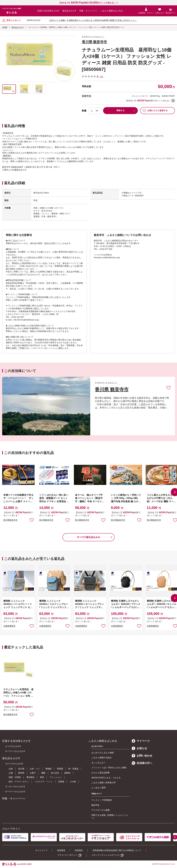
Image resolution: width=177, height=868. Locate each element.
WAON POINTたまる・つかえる (106, 778)
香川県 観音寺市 (95, 42)
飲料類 (21, 773)
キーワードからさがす (15, 751)
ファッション (56, 777)
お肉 (11, 769)
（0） (102, 76)
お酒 (11, 773)
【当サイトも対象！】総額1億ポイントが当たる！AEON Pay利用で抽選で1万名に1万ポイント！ (93, 20)
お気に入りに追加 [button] (32, 520)
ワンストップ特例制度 (102, 800)
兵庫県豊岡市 (9, 626)
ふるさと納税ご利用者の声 (104, 783)
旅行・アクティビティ (19, 782)
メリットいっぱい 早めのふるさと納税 (109, 768)
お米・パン (35, 769)
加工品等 (55, 773)
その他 (73, 782)
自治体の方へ (142, 763)
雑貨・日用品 (15, 777)
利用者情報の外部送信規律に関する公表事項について (117, 850)
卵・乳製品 (73, 769)
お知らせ (139, 748)
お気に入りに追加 (168, 387)
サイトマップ (41, 850)
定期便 (61, 782)
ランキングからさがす (15, 786)
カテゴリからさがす (14, 764)
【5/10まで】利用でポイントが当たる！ (87, 3)
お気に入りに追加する (155, 111)
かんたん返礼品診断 (101, 773)
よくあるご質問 (98, 788)
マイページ (141, 741)
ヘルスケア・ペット (44, 782)
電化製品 (30, 777)
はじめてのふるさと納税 (103, 753)
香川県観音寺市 (10, 520)
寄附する (120, 110)
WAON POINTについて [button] (173, 101)
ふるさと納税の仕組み (102, 758)
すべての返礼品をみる (89, 537)
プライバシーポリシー (68, 855)
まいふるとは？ (98, 763)
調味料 (67, 773)
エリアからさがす (13, 746)
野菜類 (60, 769)
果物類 (48, 769)
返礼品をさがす (69, 11)
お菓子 (33, 773)
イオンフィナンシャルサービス (106, 855)
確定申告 (95, 805)
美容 (42, 777)
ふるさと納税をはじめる (112, 11)
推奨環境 (61, 850)
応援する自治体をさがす (48, 11)
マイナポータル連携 (101, 810)
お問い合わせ (142, 756)
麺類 (43, 773)
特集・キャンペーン (89, 11)
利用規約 (79, 850)
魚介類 (21, 769)
